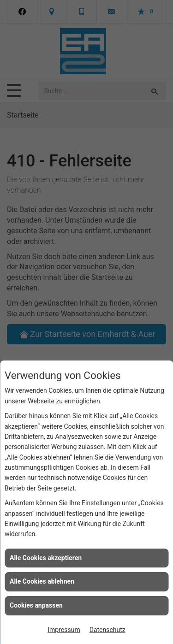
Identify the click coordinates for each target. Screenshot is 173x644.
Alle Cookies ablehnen (42, 581)
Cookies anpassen (36, 605)
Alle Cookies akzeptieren (46, 558)
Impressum (64, 630)
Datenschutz (107, 630)
